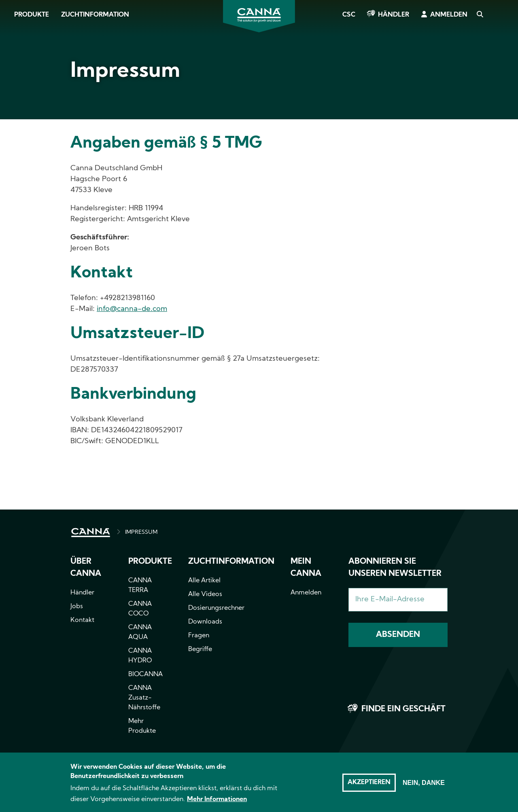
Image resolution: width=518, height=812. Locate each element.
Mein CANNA (306, 568)
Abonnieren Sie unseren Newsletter (395, 568)
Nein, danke (424, 787)
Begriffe (200, 649)
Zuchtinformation (95, 15)
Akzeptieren (369, 787)
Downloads (205, 622)
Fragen (199, 636)
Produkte (32, 15)
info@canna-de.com (132, 309)
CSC (349, 15)
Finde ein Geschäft (403, 709)
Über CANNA (86, 568)
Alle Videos (205, 594)
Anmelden (449, 15)
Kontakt (82, 620)
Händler (394, 15)
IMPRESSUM (141, 532)
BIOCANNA (145, 675)
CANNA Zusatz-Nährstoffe (144, 698)
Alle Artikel (204, 581)
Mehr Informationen (217, 804)
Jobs (77, 607)
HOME (91, 533)
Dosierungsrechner (216, 608)
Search (480, 15)
